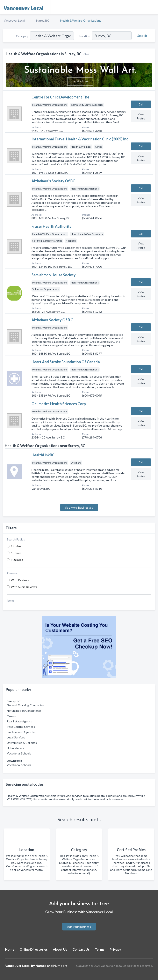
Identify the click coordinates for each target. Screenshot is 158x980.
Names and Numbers (52, 966)
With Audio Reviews (24, 587)
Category (22, 36)
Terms (100, 949)
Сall (141, 104)
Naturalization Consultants (24, 711)
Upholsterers (15, 748)
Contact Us (81, 949)
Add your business (79, 927)
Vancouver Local (14, 20)
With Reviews (20, 580)
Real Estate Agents (19, 721)
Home (10, 949)
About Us (60, 949)
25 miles (16, 546)
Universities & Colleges (22, 743)
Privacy (115, 949)
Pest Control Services (21, 727)
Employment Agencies (21, 732)
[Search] (142, 36)
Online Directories (34, 949)
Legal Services (16, 737)
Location (85, 36)
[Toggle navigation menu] (152, 7)
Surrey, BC (42, 20)
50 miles (16, 553)
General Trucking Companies (25, 705)
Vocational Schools (19, 753)
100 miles (17, 560)
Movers (12, 716)
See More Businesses (79, 507)
